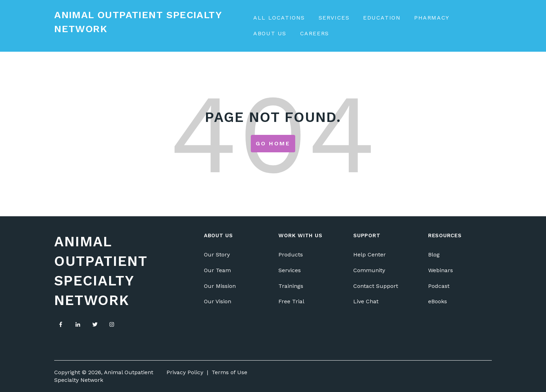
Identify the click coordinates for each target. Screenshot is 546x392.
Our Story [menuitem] (217, 255)
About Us (270, 33)
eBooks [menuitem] (438, 301)
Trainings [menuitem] (291, 286)
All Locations (279, 18)
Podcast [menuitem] (439, 286)
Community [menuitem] (369, 270)
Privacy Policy (185, 372)
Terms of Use (229, 372)
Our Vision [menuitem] (218, 301)
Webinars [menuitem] (441, 270)
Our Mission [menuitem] (220, 286)
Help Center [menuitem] (370, 255)
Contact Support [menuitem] (376, 286)
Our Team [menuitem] (217, 270)
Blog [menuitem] (434, 255)
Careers (315, 33)
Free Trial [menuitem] (291, 301)
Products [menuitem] (291, 255)
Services (334, 18)
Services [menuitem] (290, 270)
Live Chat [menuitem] (366, 301)
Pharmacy (432, 18)
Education (382, 18)
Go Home (273, 143)
